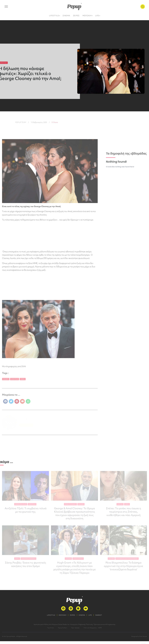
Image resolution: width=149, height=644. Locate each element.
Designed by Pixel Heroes (139, 639)
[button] (5, 401)
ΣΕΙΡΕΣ (72, 618)
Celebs (6, 379)
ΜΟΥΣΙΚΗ (62, 618)
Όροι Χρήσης (75, 631)
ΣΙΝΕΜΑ (82, 618)
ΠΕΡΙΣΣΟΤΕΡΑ (26, 425)
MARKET (101, 618)
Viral (23, 379)
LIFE (91, 618)
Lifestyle (15, 379)
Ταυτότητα (51, 631)
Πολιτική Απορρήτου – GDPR (93, 631)
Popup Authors (63, 631)
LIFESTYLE (49, 618)
